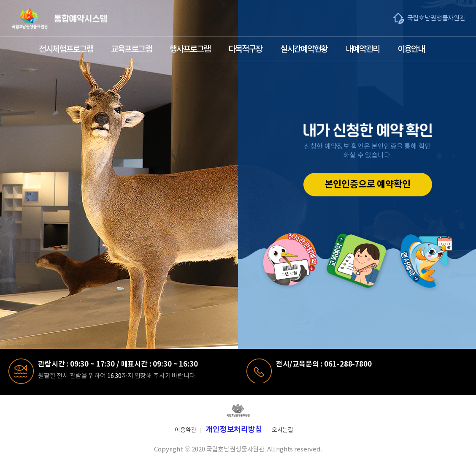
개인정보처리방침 (234, 429)
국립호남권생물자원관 (437, 18)
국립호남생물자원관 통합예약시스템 (60, 19)
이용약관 (185, 430)
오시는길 (283, 430)
